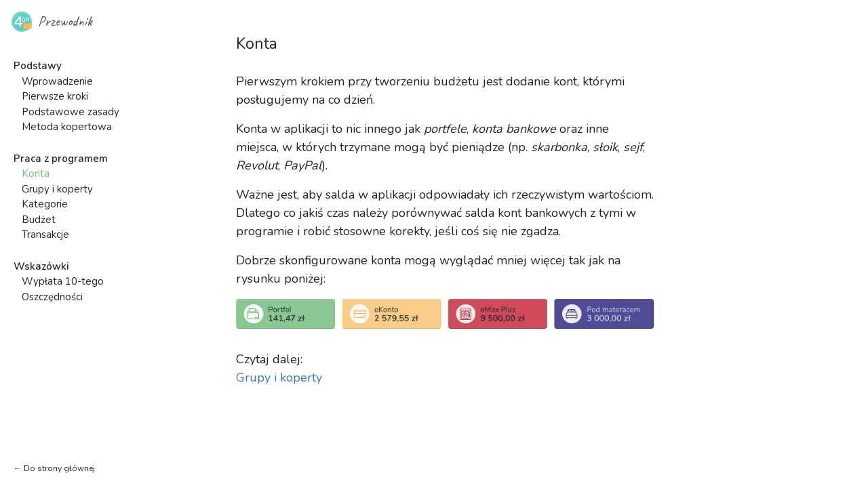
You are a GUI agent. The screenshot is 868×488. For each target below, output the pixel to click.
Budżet (39, 220)
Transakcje (45, 235)
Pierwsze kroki (55, 96)
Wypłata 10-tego (63, 281)
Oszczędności (52, 297)
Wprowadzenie (57, 81)
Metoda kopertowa (67, 127)
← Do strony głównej (54, 468)
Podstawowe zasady (71, 112)
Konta (36, 174)
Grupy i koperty (57, 189)
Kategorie (45, 204)
